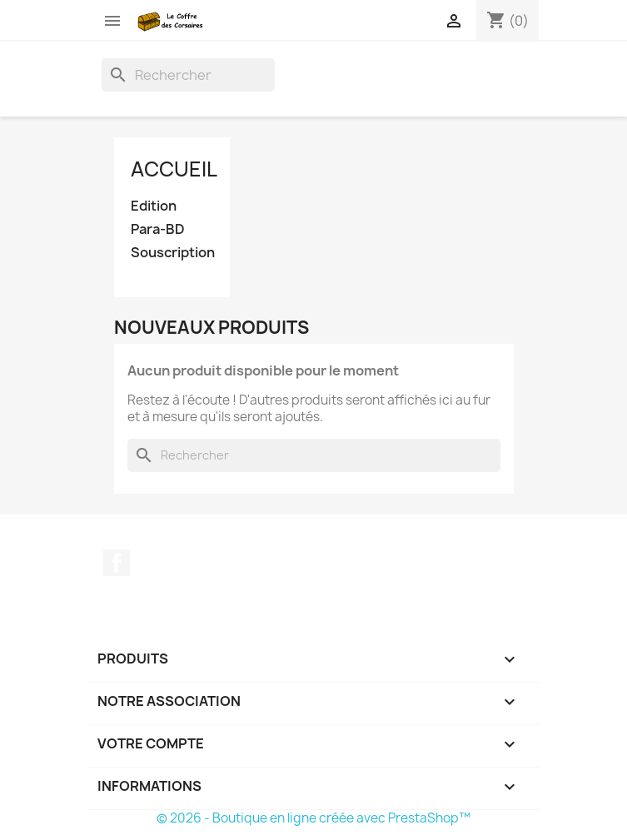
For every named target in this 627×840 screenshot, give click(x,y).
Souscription (172, 253)
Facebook (117, 563)
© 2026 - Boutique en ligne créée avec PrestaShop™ (313, 818)
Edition (154, 206)
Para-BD (158, 229)
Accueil (174, 169)
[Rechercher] (188, 75)
